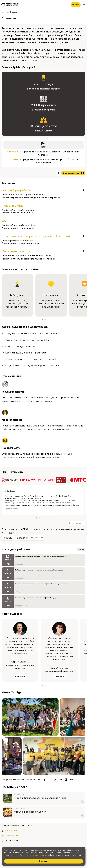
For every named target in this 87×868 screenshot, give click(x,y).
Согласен (43, 861)
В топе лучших (15, 152)
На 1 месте (15, 159)
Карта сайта (6, 845)
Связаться (20, 676)
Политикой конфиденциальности (35, 855)
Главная (5, 12)
